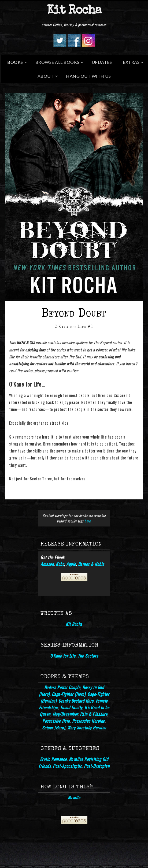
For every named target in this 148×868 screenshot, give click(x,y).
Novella (74, 797)
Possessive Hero (56, 721)
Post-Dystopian (97, 766)
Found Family (71, 707)
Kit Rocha (74, 11)
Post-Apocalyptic (67, 766)
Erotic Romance (53, 759)
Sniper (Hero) (54, 728)
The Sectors (88, 656)
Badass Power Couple (62, 687)
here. (88, 521)
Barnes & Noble (91, 564)
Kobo (60, 564)
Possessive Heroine (88, 721)
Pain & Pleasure (94, 714)
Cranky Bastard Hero (76, 701)
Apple (71, 564)
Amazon (47, 564)
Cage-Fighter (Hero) (69, 694)
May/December (65, 714)
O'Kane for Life (63, 656)
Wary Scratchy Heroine (87, 728)
